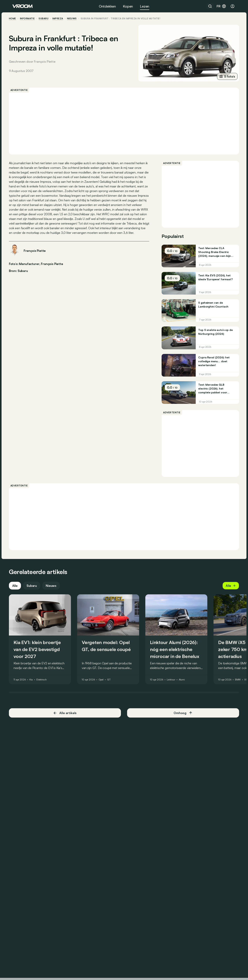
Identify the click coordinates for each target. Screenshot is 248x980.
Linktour (174, 687)
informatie (31, 19)
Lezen (145, 6)
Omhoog (181, 720)
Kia (35, 687)
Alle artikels (67, 720)
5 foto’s (224, 76)
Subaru (47, 19)
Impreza (61, 19)
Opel (105, 687)
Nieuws (55, 593)
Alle (18, 593)
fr (221, 6)
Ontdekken (107, 6)
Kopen (128, 6)
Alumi (185, 687)
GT (112, 687)
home (16, 19)
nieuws (75, 19)
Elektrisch (45, 687)
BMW (241, 687)
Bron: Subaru (22, 275)
